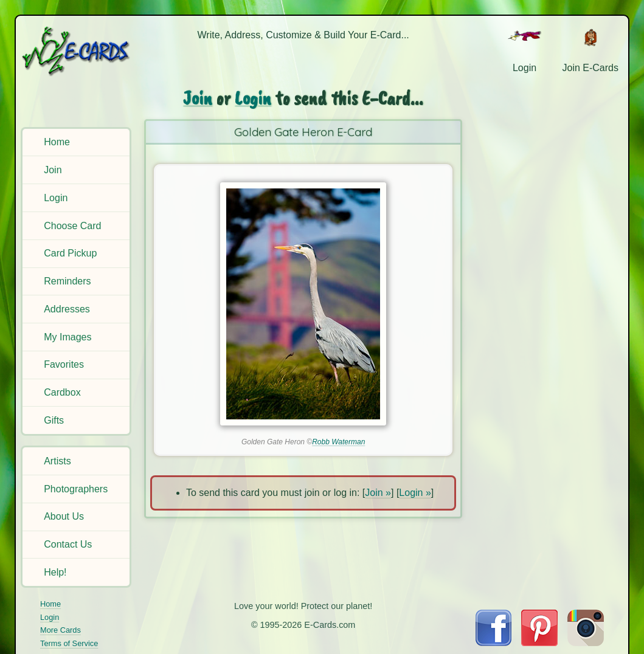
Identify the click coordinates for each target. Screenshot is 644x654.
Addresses (67, 309)
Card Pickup (70, 253)
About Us (64, 516)
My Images (68, 337)
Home (57, 142)
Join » (378, 493)
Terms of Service (69, 643)
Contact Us (68, 544)
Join (53, 170)
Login (56, 198)
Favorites (64, 364)
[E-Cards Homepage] (77, 51)
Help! (55, 572)
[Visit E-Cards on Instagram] (586, 643)
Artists (57, 461)
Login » (415, 493)
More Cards (61, 630)
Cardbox (62, 392)
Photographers (76, 489)
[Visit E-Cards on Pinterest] (539, 643)
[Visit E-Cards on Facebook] (493, 643)
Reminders (67, 281)
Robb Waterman (338, 442)
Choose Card (72, 226)
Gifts (54, 420)
